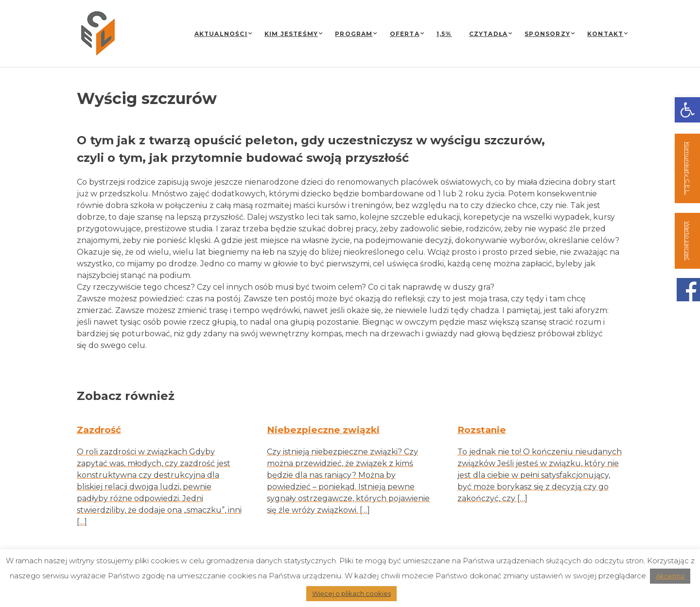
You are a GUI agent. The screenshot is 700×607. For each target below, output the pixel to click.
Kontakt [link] (605, 34)
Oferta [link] (405, 34)
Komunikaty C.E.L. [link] (688, 168)
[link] (687, 110)
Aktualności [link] (221, 34)
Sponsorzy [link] (547, 34)
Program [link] (354, 34)
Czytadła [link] (489, 34)
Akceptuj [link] (670, 576)
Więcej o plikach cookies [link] (351, 593)
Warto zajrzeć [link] (688, 241)
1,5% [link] (444, 34)
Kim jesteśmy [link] (291, 34)
